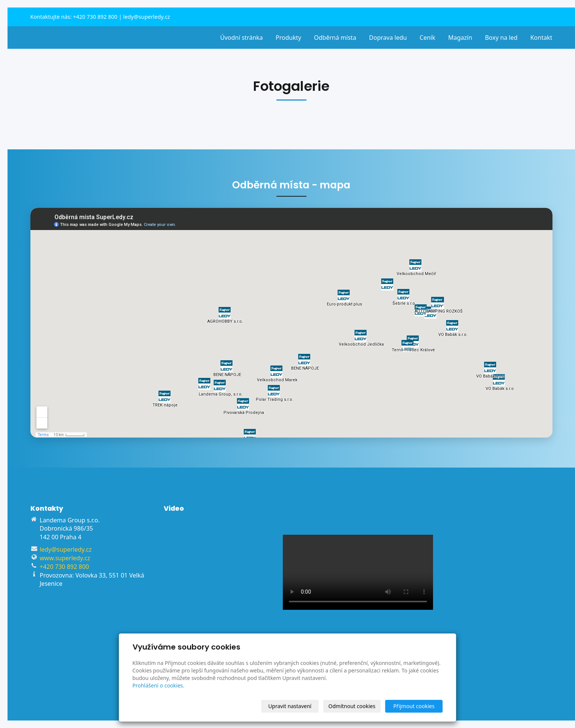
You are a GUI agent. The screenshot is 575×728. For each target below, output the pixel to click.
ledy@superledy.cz (147, 17)
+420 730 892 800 (95, 17)
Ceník (427, 38)
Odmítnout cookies (352, 706)
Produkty (288, 38)
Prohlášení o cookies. (158, 685)
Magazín (460, 38)
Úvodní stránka (241, 38)
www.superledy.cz (65, 558)
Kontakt (541, 38)
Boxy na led (501, 38)
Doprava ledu (388, 38)
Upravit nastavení (290, 706)
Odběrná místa (335, 38)
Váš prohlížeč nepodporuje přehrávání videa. (358, 572)
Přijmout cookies (414, 706)
